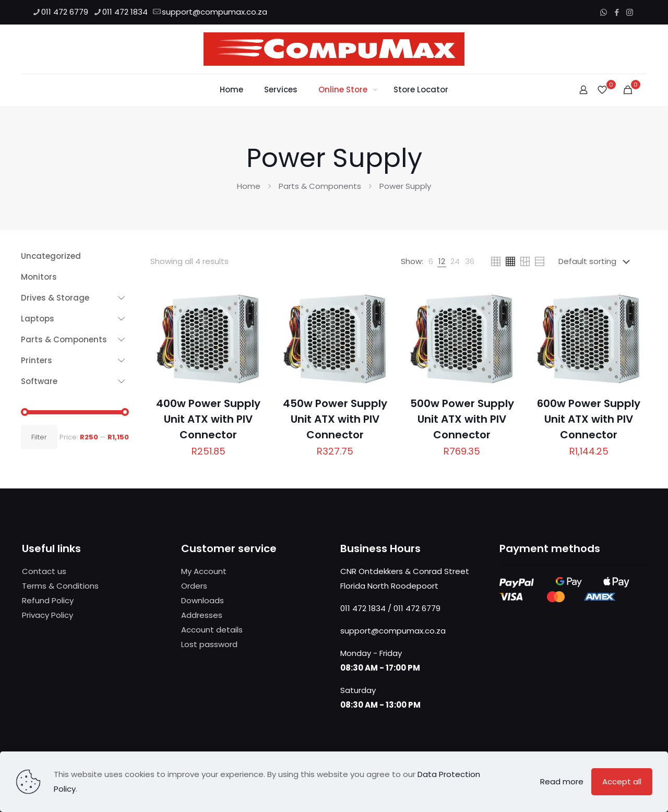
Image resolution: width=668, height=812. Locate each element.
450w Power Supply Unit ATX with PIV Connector (335, 419)
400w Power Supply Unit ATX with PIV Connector (208, 419)
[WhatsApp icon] (604, 12)
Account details (212, 630)
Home (249, 186)
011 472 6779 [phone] (65, 12)
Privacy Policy (47, 615)
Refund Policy (48, 600)
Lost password (209, 644)
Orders (194, 586)
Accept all (622, 781)
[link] (431, 261)
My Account (204, 571)
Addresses (202, 615)
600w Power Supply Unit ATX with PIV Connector (589, 419)
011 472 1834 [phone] (125, 12)
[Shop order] (596, 261)
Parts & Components (320, 186)
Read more (562, 781)
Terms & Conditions (60, 586)
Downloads (202, 600)
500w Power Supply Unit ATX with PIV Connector (462, 419)
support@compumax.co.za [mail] (214, 12)
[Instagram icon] (630, 12)
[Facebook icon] (617, 12)
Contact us (44, 571)
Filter (39, 437)
